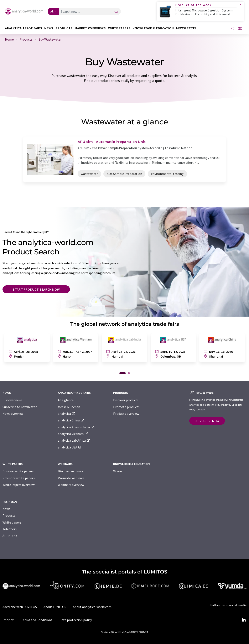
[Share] (233, 29)
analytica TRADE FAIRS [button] (24, 28)
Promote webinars (71, 478)
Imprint (8, 620)
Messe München (69, 407)
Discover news (12, 400)
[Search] (116, 12)
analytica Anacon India (76, 427)
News (6, 509)
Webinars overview (71, 485)
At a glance (66, 400)
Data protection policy (76, 620)
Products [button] (64, 28)
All (52, 11)
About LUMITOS (55, 607)
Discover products (126, 400)
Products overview (126, 414)
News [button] (49, 28)
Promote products (126, 407)
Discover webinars (71, 471)
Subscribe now (207, 421)
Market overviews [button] (90, 28)
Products (9, 515)
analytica (67, 414)
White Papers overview (19, 485)
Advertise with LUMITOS (20, 607)
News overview (13, 414)
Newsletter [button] (186, 28)
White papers (12, 522)
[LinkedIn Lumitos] (244, 620)
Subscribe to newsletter (20, 407)
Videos (118, 471)
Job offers (10, 529)
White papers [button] (119, 28)
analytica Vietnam (73, 434)
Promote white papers (19, 478)
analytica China (71, 420)
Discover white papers (18, 471)
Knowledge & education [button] (153, 28)
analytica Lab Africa (74, 440)
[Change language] (240, 29)
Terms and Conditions (37, 620)
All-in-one (10, 536)
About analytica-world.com (92, 607)
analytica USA (70, 447)
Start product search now (36, 289)
